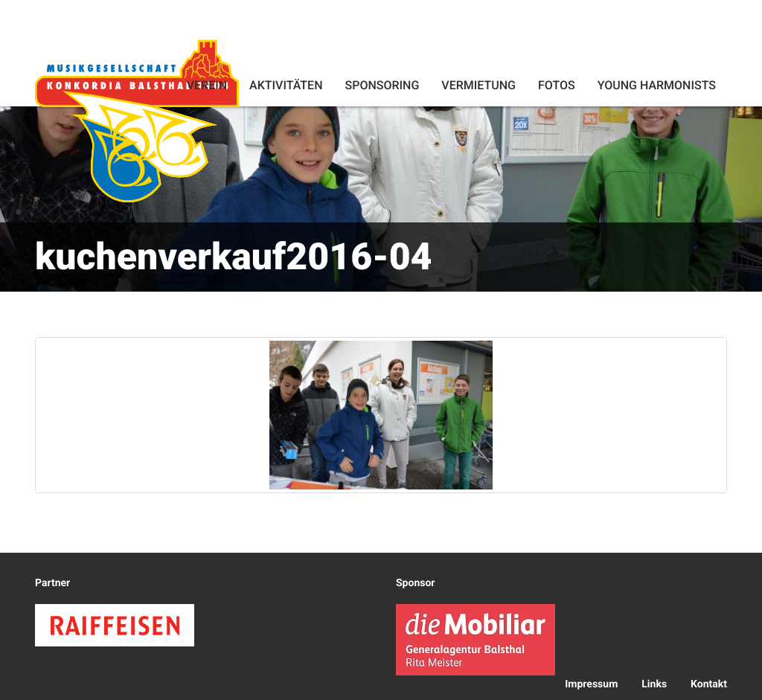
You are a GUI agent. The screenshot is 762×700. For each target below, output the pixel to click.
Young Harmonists (657, 85)
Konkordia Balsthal (137, 121)
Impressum (591, 684)
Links (654, 684)
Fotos (557, 85)
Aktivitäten (286, 85)
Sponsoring (382, 85)
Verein (207, 85)
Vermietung (478, 85)
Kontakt (709, 684)
